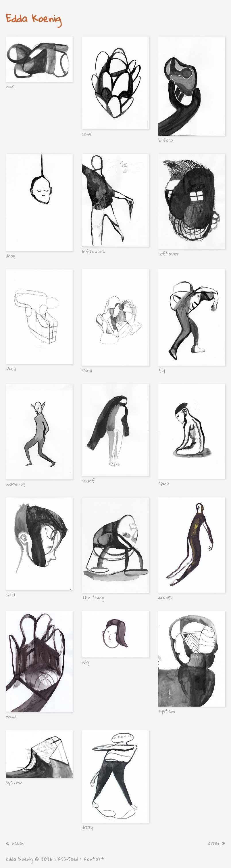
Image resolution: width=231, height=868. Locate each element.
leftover (169, 254)
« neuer (15, 843)
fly (162, 370)
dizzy (87, 827)
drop (10, 256)
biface (166, 140)
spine (164, 483)
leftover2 (94, 251)
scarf (88, 481)
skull (11, 369)
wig (85, 662)
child (10, 595)
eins (10, 86)
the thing (93, 597)
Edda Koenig (33, 18)
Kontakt (94, 859)
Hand (11, 717)
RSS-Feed (68, 859)
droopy (165, 597)
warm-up (16, 484)
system (167, 711)
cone (87, 134)
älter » (216, 843)
